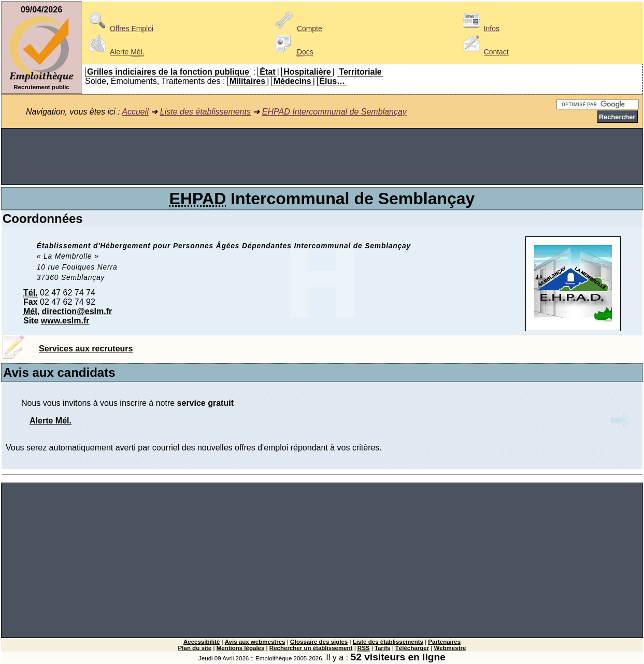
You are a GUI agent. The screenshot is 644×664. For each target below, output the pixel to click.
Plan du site (195, 648)
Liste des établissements (205, 112)
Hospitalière (307, 72)
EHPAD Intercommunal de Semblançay (334, 112)
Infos (479, 29)
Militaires (247, 81)
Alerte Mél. (51, 421)
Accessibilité (202, 642)
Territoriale (360, 72)
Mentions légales (241, 648)
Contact (484, 52)
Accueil (135, 112)
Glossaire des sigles (319, 642)
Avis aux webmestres (255, 642)
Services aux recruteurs (86, 349)
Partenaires (444, 642)
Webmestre (450, 648)
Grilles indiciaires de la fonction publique (168, 72)
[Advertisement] (322, 157)
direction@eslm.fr (77, 311)
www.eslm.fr (65, 321)
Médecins (292, 81)
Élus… (332, 81)
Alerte (115, 52)
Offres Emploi (119, 29)
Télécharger (412, 648)
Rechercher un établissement (311, 648)
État (267, 72)
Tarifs (383, 648)
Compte (297, 29)
